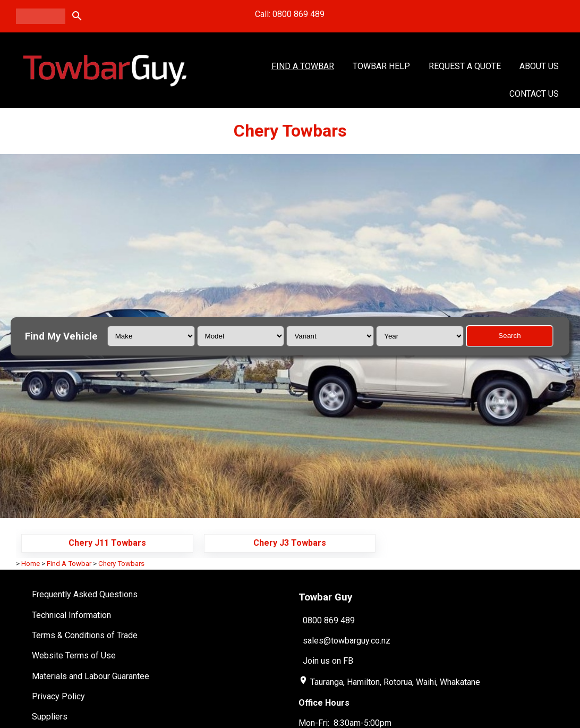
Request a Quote (465, 66)
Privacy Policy (58, 696)
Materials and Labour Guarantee (91, 676)
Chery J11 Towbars (107, 543)
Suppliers (50, 717)
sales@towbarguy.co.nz (347, 641)
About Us (539, 66)
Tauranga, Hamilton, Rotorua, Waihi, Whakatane (395, 682)
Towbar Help (381, 66)
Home (31, 564)
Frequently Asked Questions (85, 594)
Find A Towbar (303, 66)
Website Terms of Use (74, 655)
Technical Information (71, 615)
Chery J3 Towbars (290, 543)
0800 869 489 (329, 620)
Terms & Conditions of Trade (85, 635)
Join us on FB (328, 661)
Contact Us (534, 94)
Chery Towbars (121, 564)
